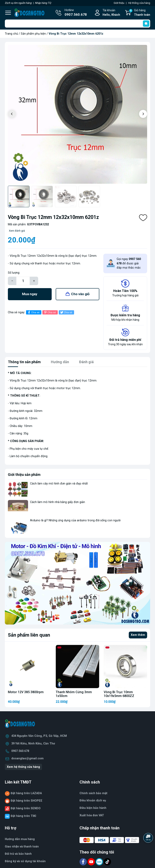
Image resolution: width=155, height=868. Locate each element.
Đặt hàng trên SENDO (26, 808)
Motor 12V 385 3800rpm (26, 692)
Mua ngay (30, 294)
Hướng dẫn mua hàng (20, 839)
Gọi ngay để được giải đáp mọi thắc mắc (129, 263)
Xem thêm (138, 635)
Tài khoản (111, 13)
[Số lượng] (23, 281)
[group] (77, 114)
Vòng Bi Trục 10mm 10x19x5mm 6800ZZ (119, 694)
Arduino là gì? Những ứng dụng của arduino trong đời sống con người (75, 520)
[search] (146, 24)
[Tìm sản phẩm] (77, 24)
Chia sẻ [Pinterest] (50, 312)
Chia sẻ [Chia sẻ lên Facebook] (33, 312)
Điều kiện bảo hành (93, 808)
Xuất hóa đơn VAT (92, 815)
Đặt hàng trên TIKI (23, 816)
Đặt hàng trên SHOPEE (27, 801)
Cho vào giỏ (80, 294)
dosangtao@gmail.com (27, 758)
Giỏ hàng (139, 13)
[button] (143, 114)
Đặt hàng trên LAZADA (26, 793)
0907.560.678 (20, 751)
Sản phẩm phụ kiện (33, 34)
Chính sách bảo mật (93, 793)
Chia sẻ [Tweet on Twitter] (66, 312)
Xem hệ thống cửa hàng (23, 767)
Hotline (76, 13)
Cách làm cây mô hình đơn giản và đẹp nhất (59, 484)
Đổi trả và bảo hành (18, 854)
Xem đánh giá (17, 231)
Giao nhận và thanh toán (22, 847)
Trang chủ (11, 34)
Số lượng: (14, 273)
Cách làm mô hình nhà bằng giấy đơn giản (58, 502)
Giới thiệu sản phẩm (24, 475)
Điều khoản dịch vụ (93, 800)
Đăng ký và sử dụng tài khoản (25, 861)
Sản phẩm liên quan (29, 635)
